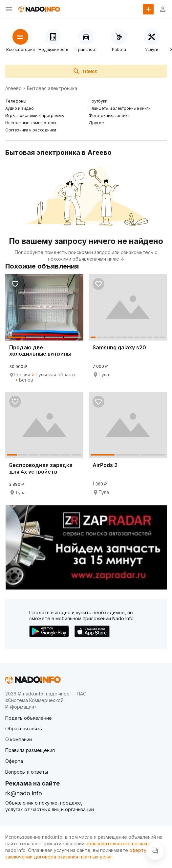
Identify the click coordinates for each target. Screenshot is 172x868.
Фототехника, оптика (109, 116)
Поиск (85, 71)
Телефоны (16, 101)
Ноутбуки (98, 101)
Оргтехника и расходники (31, 130)
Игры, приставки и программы (35, 116)
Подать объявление (29, 718)
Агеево (13, 88)
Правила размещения (30, 750)
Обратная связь (24, 728)
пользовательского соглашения (122, 844)
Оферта (14, 761)
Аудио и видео (20, 108)
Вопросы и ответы (27, 772)
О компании (19, 739)
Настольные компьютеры (31, 123)
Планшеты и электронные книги (120, 108)
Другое (96, 123)
